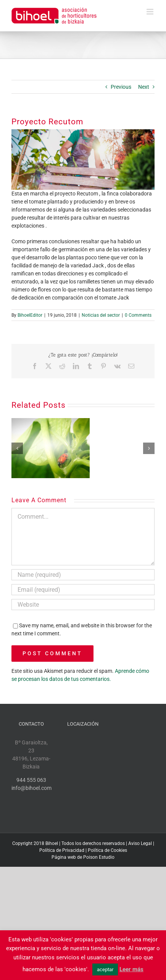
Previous (121, 87)
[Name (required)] (83, 575)
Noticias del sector (101, 315)
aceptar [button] (105, 969)
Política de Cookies (107, 850)
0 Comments (138, 315)
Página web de (67, 857)
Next (144, 87)
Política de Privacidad (62, 850)
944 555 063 (31, 780)
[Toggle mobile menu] (151, 12)
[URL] (83, 605)
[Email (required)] (83, 590)
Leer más (131, 969)
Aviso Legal (140, 843)
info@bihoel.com (31, 788)
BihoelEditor (30, 315)
